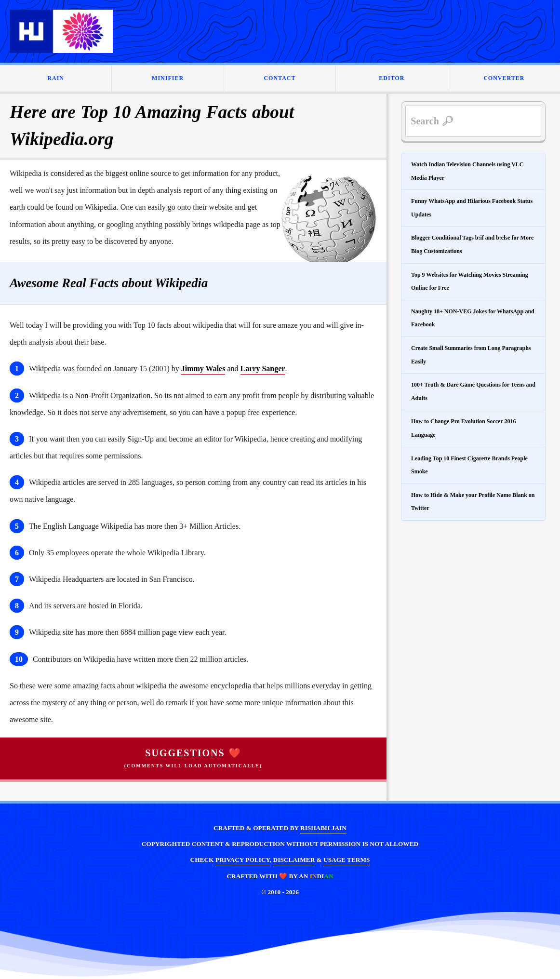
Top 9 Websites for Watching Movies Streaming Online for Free (470, 282)
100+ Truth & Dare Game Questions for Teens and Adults (473, 391)
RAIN (56, 78)
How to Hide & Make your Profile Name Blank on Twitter (473, 502)
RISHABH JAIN (323, 828)
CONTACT (280, 78)
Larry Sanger (263, 369)
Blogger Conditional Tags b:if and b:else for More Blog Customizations (472, 244)
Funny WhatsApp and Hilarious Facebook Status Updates (472, 208)
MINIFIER (168, 78)
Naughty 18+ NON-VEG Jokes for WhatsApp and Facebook (473, 318)
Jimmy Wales (203, 369)
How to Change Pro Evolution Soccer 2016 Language (464, 428)
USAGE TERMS (347, 860)
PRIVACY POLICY (243, 860)
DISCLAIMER (294, 860)
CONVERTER (504, 78)
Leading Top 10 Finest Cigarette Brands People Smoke (469, 465)
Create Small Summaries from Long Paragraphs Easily (471, 355)
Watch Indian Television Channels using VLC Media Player (467, 171)
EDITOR (392, 78)
